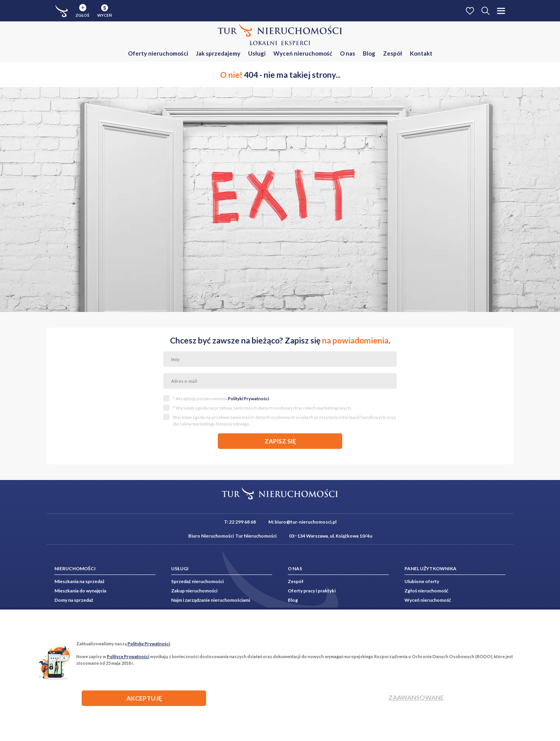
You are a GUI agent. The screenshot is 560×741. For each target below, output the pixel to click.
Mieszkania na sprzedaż (80, 581)
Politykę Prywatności (149, 644)
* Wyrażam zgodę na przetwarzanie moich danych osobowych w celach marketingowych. (262, 408)
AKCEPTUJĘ (144, 698)
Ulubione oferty (422, 581)
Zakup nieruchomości (194, 591)
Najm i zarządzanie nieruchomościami (211, 600)
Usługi (257, 53)
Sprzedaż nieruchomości (197, 581)
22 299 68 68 (242, 522)
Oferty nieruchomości (158, 53)
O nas (347, 53)
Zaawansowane (416, 697)
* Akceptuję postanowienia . (221, 399)
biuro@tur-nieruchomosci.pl (305, 522)
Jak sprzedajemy (218, 53)
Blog (369, 53)
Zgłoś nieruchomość (426, 591)
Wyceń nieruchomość (303, 53)
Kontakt (421, 53)
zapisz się (280, 441)
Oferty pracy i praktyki (312, 591)
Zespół (393, 53)
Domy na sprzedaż (74, 600)
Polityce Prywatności (128, 656)
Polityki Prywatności (248, 399)
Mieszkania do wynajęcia (80, 591)
